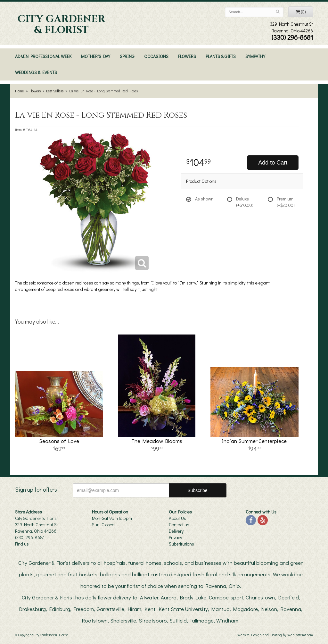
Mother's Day (96, 56)
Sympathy (255, 56)
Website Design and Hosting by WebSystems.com (275, 635)
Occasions (156, 56)
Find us (22, 544)
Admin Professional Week (43, 56)
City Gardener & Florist (61, 25)
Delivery (176, 531)
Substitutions (181, 544)
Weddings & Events (36, 72)
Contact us (179, 525)
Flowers (187, 56)
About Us (177, 518)
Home (20, 91)
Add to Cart (273, 163)
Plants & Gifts (221, 56)
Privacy (175, 537)
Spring (127, 56)
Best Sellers (55, 91)
